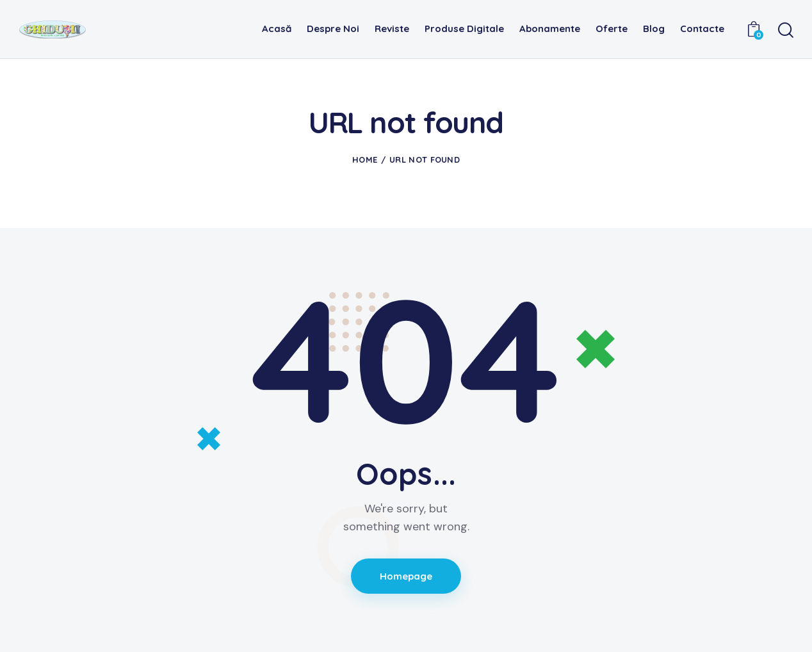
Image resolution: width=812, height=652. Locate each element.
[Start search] (785, 31)
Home (365, 159)
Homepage (406, 576)
